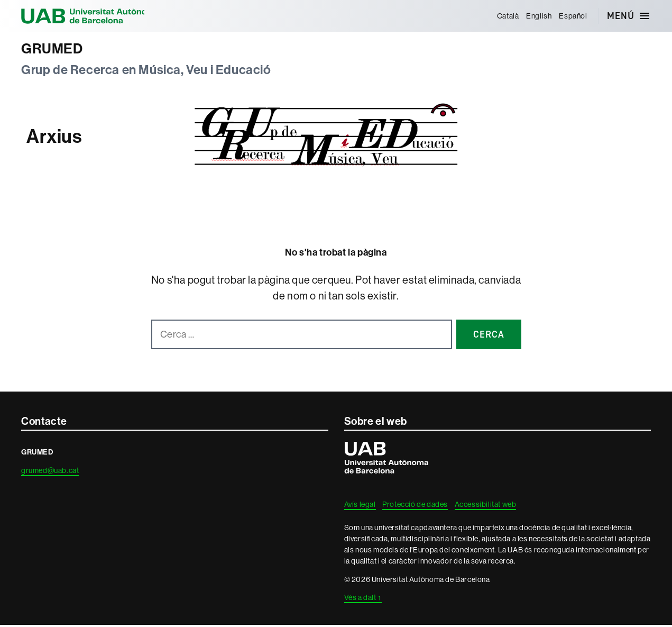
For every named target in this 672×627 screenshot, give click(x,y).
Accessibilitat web (486, 506)
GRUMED (55, 49)
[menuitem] (506, 16)
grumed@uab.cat (50, 472)
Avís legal (360, 506)
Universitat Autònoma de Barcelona (95, 16)
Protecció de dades (415, 506)
